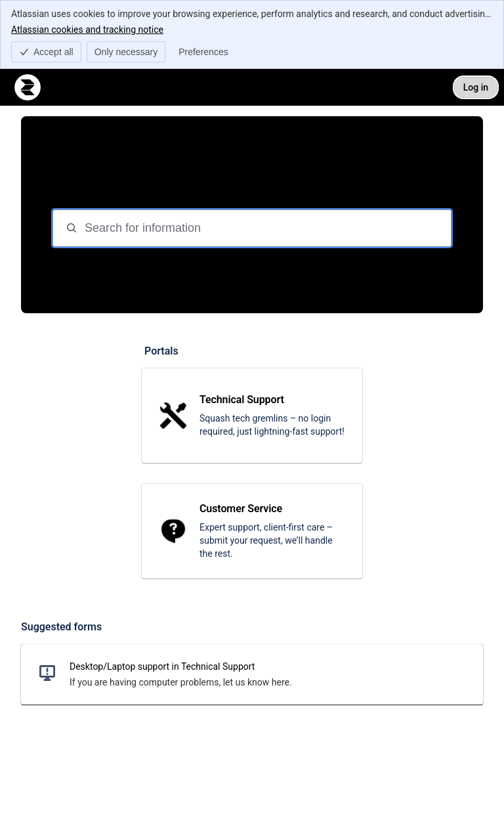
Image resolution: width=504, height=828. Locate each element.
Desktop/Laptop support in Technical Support (162, 666)
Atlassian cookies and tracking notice (87, 29)
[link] (252, 416)
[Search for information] (266, 228)
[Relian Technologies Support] (28, 87)
